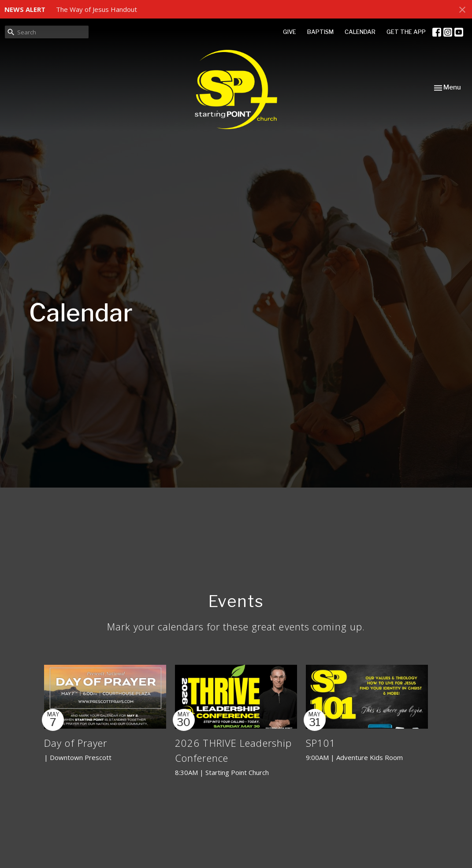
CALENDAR (360, 32)
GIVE (290, 32)
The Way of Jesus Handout (97, 9)
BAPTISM (320, 32)
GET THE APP (406, 32)
